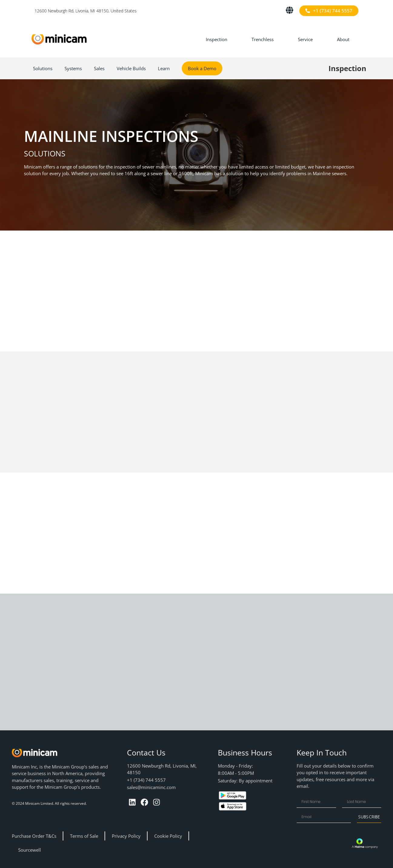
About (343, 39)
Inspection (216, 39)
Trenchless (263, 39)
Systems (73, 68)
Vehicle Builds (131, 68)
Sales (99, 68)
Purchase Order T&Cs (34, 836)
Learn (164, 68)
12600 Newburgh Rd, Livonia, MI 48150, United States (86, 11)
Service (305, 39)
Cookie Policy (168, 836)
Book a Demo (202, 68)
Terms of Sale (84, 836)
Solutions (43, 68)
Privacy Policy (126, 836)
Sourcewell (30, 850)
